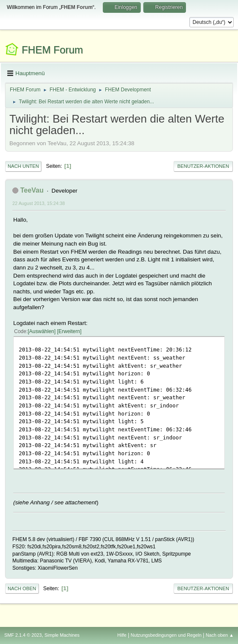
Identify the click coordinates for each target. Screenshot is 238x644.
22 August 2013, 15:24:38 (39, 203)
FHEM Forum (52, 50)
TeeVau (32, 190)
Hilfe (122, 635)
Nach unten (23, 166)
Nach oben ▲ (220, 635)
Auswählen (42, 331)
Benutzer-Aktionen (203, 166)
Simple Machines (62, 635)
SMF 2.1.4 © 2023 (23, 635)
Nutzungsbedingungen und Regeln (166, 635)
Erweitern (69, 331)
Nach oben (22, 588)
